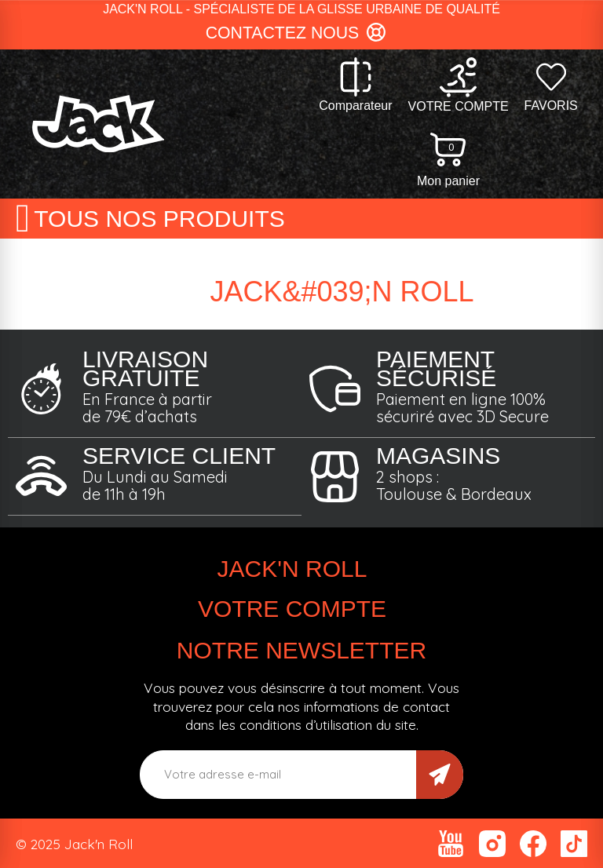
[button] (302, 34)
